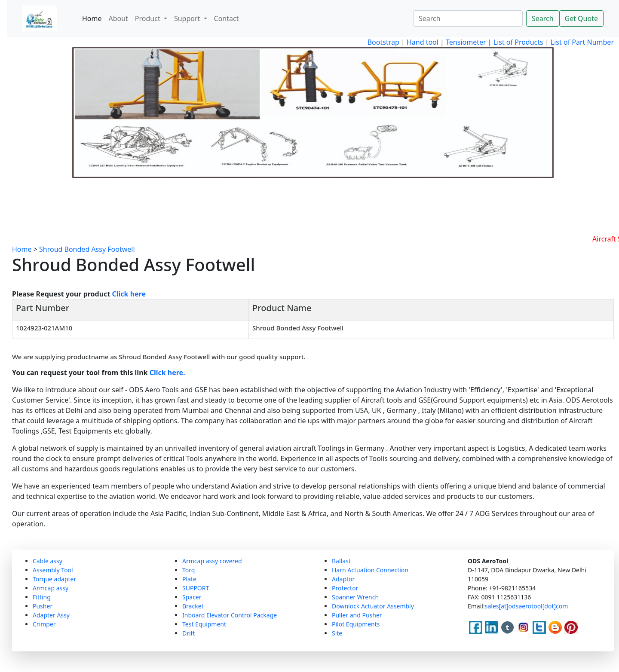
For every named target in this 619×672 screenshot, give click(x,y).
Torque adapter (54, 579)
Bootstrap (383, 42)
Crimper (44, 624)
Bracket (193, 606)
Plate (189, 579)
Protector (345, 588)
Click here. (167, 373)
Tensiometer (465, 42)
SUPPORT (196, 588)
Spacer (192, 597)
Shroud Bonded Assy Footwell (87, 249)
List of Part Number (582, 42)
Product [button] (149, 18)
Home (92, 18)
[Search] (468, 18)
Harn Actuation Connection (370, 570)
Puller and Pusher (357, 615)
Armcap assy (51, 588)
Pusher (43, 606)
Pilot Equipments (356, 624)
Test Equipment (204, 624)
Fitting (42, 597)
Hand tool (423, 42)
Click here (129, 294)
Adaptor (343, 579)
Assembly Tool (53, 570)
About (118, 18)
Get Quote (581, 18)
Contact (227, 18)
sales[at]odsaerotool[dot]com (527, 606)
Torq (188, 570)
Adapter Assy (51, 615)
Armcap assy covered (212, 561)
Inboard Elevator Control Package (230, 615)
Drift (188, 633)
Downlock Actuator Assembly (373, 606)
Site (337, 633)
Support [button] (188, 18)
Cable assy (47, 561)
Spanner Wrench (355, 597)
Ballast (341, 561)
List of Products (518, 42)
